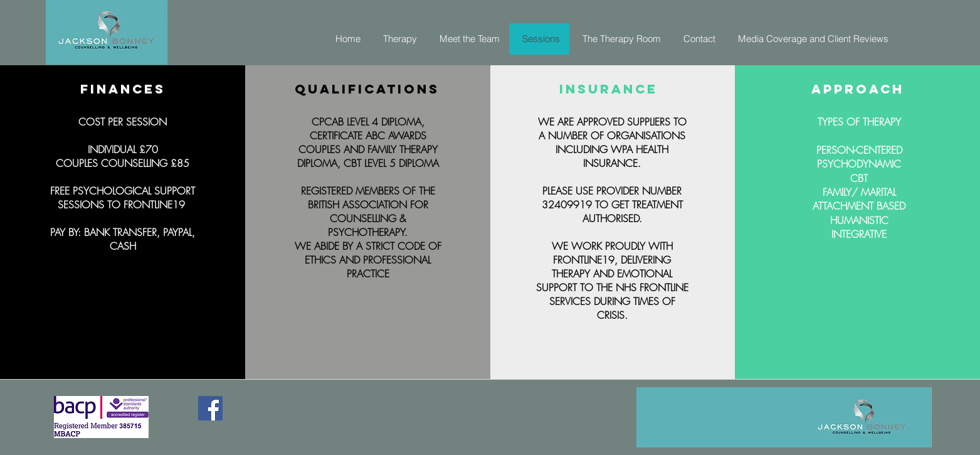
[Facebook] (210, 408)
